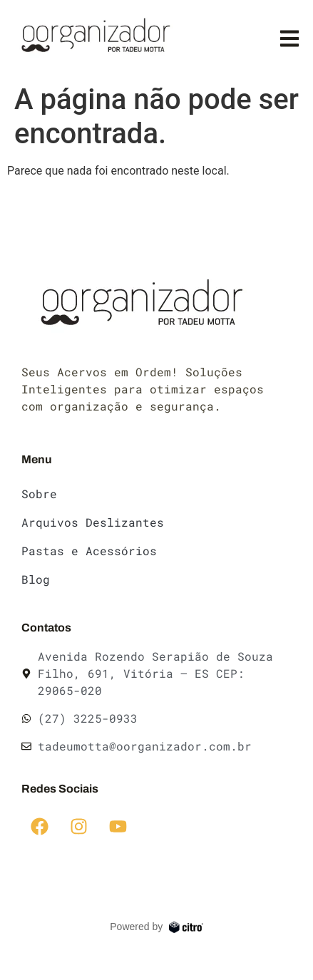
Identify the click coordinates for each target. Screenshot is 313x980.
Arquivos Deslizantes (93, 522)
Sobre (39, 494)
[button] (290, 38)
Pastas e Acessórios (89, 551)
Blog (36, 579)
